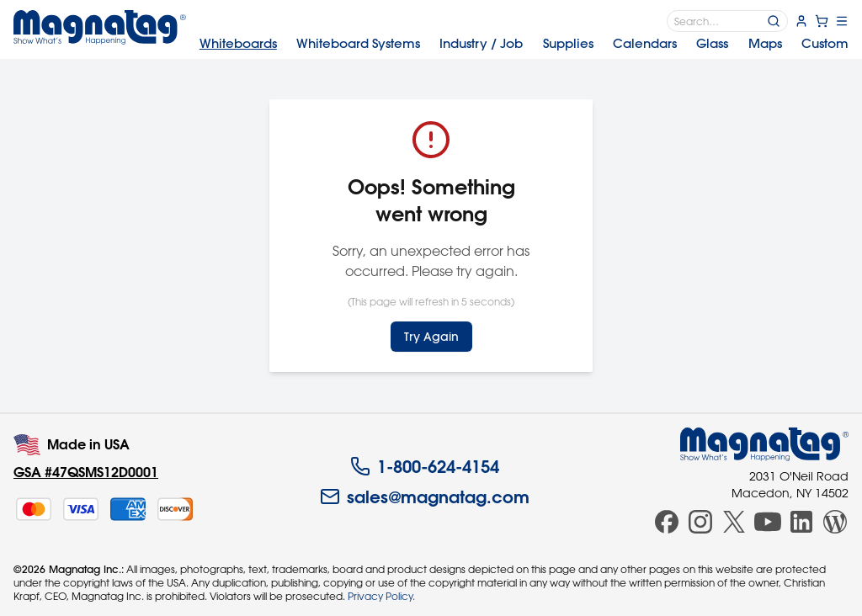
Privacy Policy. (381, 596)
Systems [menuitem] (358, 43)
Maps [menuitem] (765, 43)
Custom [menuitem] (825, 43)
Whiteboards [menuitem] (238, 43)
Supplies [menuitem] (568, 43)
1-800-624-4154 (425, 466)
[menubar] (524, 44)
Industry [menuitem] (481, 43)
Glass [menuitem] (712, 43)
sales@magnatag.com (425, 497)
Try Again (431, 337)
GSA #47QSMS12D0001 (86, 472)
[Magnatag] (764, 444)
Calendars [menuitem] (645, 43)
